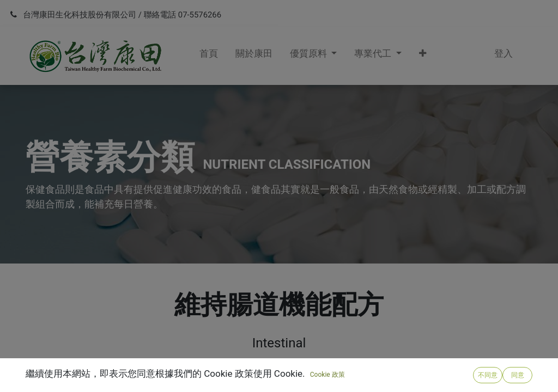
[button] (423, 56)
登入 (504, 53)
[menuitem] (209, 56)
